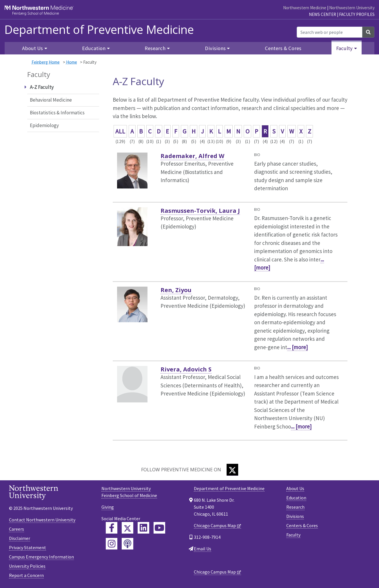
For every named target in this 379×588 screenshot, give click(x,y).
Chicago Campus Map (215, 525)
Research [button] (155, 48)
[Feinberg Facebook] (112, 528)
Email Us (203, 549)
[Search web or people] (330, 32)
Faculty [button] (344, 48)
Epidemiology (44, 125)
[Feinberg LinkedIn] (143, 528)
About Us (295, 488)
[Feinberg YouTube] (159, 528)
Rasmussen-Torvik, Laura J (200, 211)
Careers (17, 529)
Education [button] (94, 48)
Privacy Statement (28, 547)
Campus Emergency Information (41, 557)
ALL (120, 131)
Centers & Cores (283, 48)
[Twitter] (232, 470)
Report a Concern (26, 575)
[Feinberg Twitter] (127, 528)
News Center (322, 14)
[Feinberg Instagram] (112, 544)
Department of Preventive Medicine (99, 30)
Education (296, 498)
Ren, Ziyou (176, 290)
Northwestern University (352, 8)
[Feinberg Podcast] (127, 544)
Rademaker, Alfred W (192, 156)
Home (72, 62)
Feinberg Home (46, 62)
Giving (108, 507)
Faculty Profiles (357, 14)
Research (295, 507)
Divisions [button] (215, 48)
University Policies (27, 566)
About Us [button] (32, 48)
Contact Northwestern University (42, 520)
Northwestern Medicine (305, 8)
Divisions (295, 516)
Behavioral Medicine (51, 100)
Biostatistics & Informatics (57, 113)
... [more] (297, 347)
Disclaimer (20, 538)
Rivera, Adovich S (186, 369)
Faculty (293, 535)
